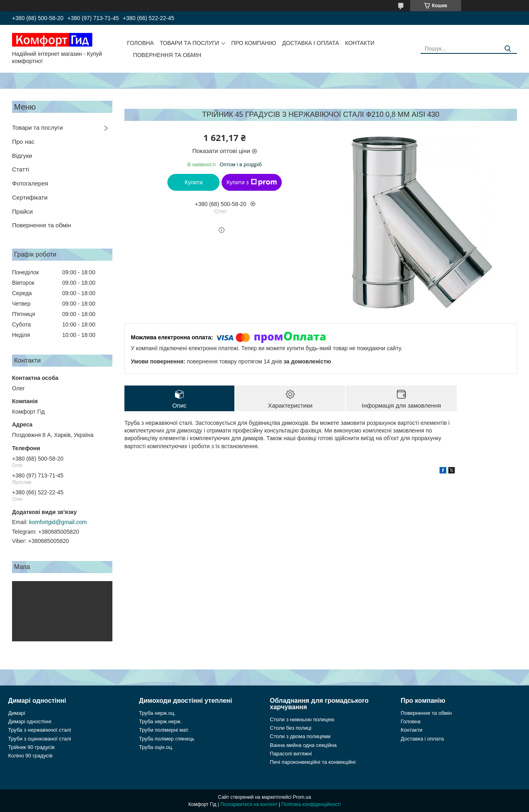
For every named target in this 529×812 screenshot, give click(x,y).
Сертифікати (30, 197)
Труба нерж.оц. (157, 713)
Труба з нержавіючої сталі (40, 730)
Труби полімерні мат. (164, 730)
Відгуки (22, 156)
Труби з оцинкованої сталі (40, 739)
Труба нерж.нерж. (160, 721)
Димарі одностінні (30, 721)
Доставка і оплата (311, 43)
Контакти (360, 43)
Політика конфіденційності (311, 804)
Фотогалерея (30, 183)
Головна (140, 43)
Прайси (22, 211)
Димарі (16, 713)
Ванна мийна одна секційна (303, 745)
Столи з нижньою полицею (302, 719)
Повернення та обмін (167, 55)
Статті (21, 169)
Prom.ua (302, 797)
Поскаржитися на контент (249, 804)
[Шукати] (508, 49)
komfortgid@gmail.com (58, 522)
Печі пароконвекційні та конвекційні (313, 762)
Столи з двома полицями (300, 736)
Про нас (23, 142)
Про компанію (254, 43)
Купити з (251, 182)
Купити (194, 182)
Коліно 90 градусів (30, 756)
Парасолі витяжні (291, 754)
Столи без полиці (291, 728)
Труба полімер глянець (167, 739)
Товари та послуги (189, 43)
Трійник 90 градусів (31, 747)
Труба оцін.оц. (156, 747)
